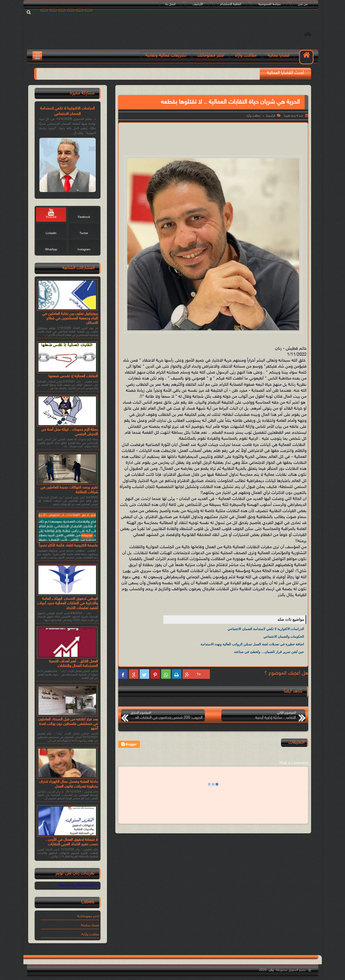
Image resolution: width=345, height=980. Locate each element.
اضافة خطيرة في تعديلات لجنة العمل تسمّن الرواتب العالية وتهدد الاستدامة (252, 644)
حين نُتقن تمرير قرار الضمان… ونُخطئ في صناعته (269, 652)
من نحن (303, 4)
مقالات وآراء (246, 56)
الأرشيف (198, 4)
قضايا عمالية (279, 56)
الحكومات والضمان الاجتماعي (284, 637)
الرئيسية (271, 116)
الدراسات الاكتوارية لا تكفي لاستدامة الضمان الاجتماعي (266, 629)
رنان (308, 34)
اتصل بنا (170, 4)
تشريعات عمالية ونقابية (166, 56)
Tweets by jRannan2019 (79, 886)
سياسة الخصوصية (270, 4)
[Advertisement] (213, 138)
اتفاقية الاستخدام (231, 4)
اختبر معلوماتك (211, 56)
